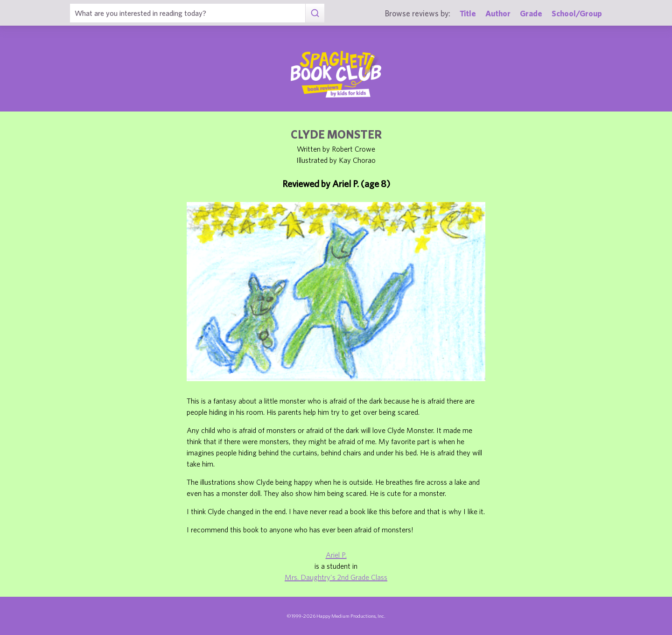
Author (498, 13)
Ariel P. (336, 555)
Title (468, 13)
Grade (531, 13)
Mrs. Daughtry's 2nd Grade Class (336, 577)
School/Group (577, 13)
